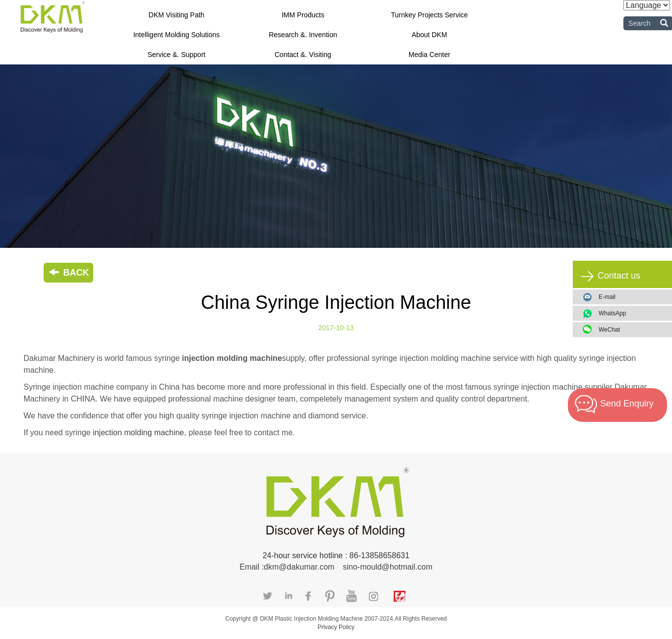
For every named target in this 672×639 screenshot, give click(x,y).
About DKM (429, 35)
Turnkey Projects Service (429, 15)
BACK (68, 273)
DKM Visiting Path (177, 15)
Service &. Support (176, 55)
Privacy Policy (336, 627)
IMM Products (303, 15)
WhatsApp (631, 313)
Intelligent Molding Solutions (177, 35)
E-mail (607, 297)
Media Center (429, 55)
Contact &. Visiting (303, 55)
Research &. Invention (303, 35)
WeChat (631, 330)
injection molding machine (138, 433)
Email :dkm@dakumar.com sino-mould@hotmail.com (336, 567)
